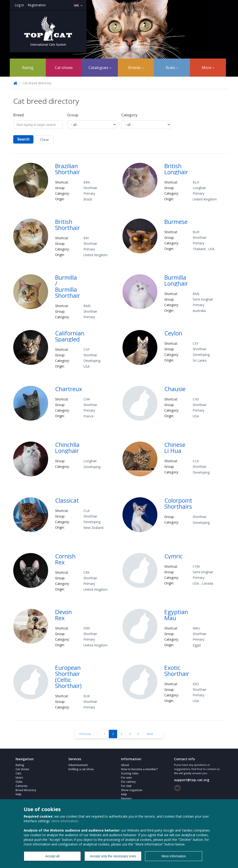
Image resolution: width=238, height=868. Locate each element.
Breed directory (26, 790)
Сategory (129, 115)
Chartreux (69, 389)
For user (127, 778)
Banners (126, 798)
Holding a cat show (81, 769)
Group (73, 115)
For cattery (128, 782)
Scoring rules (130, 773)
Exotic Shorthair (177, 671)
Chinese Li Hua (175, 448)
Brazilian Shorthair (68, 169)
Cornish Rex (65, 559)
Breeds (136, 68)
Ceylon (173, 333)
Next (150, 734)
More (208, 68)
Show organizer (132, 790)
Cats (18, 773)
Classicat (67, 500)
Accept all (52, 856)
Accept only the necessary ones (113, 856)
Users (19, 778)
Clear (45, 140)
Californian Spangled (70, 336)
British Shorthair (68, 225)
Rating (28, 68)
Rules (172, 68)
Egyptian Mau (176, 615)
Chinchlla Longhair (67, 448)
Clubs (19, 782)
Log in (19, 5)
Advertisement (78, 765)
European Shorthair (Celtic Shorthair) (68, 677)
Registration (37, 5)
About (125, 765)
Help (18, 794)
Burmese (176, 222)
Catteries (22, 786)
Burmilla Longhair (176, 280)
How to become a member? (139, 769)
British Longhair (176, 169)
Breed (18, 115)
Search (23, 139)
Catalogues (100, 68)
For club (126, 786)
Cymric (174, 556)
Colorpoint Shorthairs (178, 503)
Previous (85, 734)
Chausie (175, 389)
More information (65, 821)
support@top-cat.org (192, 780)
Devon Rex (63, 615)
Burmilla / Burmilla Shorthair (68, 286)
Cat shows (64, 68)
